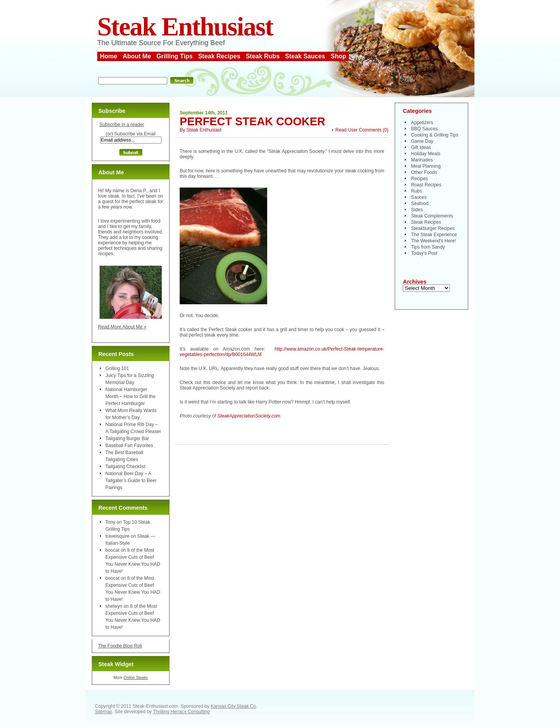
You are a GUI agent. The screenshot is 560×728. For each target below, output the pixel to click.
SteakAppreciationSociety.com (249, 416)
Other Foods (424, 172)
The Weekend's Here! (433, 241)
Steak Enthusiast (185, 27)
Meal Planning (426, 166)
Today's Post (424, 253)
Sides (417, 210)
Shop (338, 56)
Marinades (422, 160)
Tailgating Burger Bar (127, 439)
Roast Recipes (426, 185)
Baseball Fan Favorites (129, 446)
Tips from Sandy (428, 247)
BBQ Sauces (424, 129)
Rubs (416, 191)
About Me (137, 56)
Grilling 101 (117, 368)
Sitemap (103, 712)
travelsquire (117, 536)
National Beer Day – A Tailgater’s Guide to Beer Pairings (131, 481)
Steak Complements (432, 216)
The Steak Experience (434, 235)
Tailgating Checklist (125, 467)
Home (108, 56)
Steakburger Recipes (433, 228)
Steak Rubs (263, 56)
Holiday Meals (426, 154)
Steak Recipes (219, 56)
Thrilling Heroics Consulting (181, 712)
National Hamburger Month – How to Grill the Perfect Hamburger (130, 396)
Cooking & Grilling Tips (435, 135)
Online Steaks (136, 678)
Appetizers (422, 123)
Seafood (420, 203)
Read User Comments (358, 130)
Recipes (419, 179)
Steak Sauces (305, 56)
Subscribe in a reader (122, 125)
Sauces (419, 197)
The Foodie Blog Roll (120, 646)
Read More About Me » (122, 327)
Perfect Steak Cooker (252, 121)
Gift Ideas (421, 147)
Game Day (422, 141)
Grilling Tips (174, 56)
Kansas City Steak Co (234, 706)
